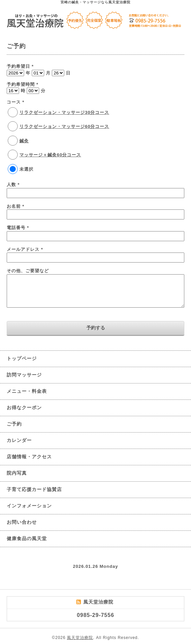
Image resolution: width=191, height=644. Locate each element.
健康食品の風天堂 (27, 538)
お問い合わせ (22, 522)
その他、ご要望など (28, 271)
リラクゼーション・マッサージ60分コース (64, 126)
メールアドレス (25, 249)
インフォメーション (29, 506)
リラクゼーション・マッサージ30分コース (64, 112)
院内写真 (17, 473)
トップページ (22, 358)
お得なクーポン (24, 408)
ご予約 (14, 424)
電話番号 (18, 228)
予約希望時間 (23, 84)
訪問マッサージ (24, 375)
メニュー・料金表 (27, 391)
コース (16, 102)
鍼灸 (24, 141)
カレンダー (19, 440)
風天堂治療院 (80, 638)
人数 (13, 185)
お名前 (16, 206)
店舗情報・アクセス (29, 457)
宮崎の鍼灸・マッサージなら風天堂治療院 (95, 2)
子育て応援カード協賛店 (34, 489)
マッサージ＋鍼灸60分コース (50, 155)
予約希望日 (20, 66)
